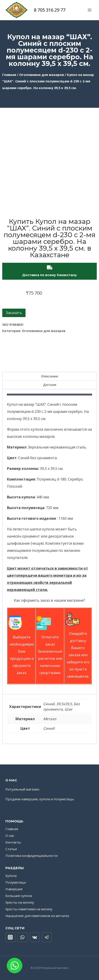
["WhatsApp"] (22, 937)
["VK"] (35, 937)
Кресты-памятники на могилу (29, 909)
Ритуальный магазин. (23, 789)
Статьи (11, 849)
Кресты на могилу (20, 902)
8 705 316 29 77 (50, 10)
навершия (29, 799)
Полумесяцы (16, 882)
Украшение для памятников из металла (37, 916)
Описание (49, 376)
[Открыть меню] (89, 10)
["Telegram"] (47, 937)
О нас (10, 835)
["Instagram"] (10, 937)
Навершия (14, 889)
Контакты (13, 842)
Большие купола (19, 896)
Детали (50, 385)
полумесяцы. (64, 799)
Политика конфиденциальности (31, 856)
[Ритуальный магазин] (17, 10)
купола (45, 799)
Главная (9, 75)
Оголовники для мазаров (42, 75)
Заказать (14, 313)
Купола (11, 876)
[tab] (50, 376)
